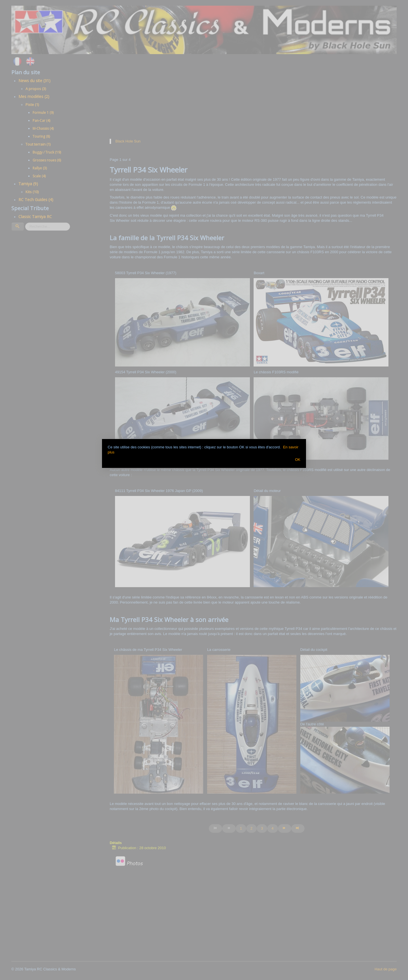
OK (298, 460)
